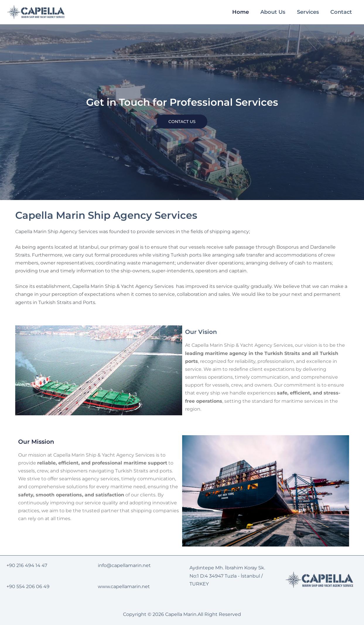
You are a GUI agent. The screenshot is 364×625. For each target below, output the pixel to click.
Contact (342, 12)
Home (242, 12)
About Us (274, 12)
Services (309, 12)
